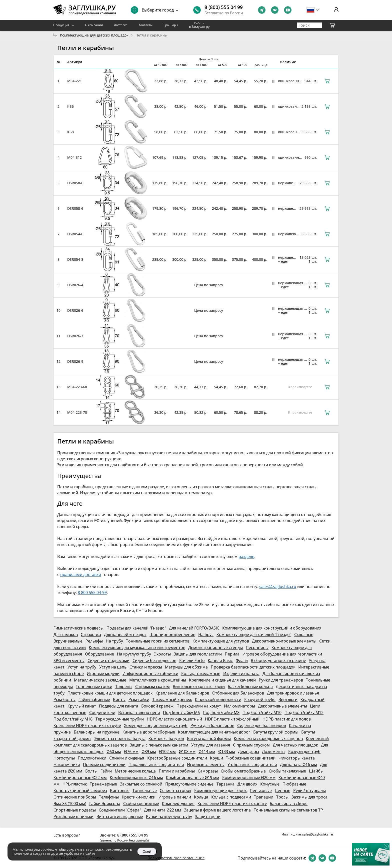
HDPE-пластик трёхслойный (232, 719)
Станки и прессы (146, 667)
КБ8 (70, 132)
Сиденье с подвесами (108, 660)
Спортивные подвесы (75, 810)
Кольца (201, 797)
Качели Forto (192, 660)
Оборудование (99, 654)
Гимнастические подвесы (78, 628)
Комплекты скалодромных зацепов (268, 738)
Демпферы (248, 751)
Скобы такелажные (287, 771)
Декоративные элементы (282, 706)
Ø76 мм (131, 751)
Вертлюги (288, 699)
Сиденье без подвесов (154, 660)
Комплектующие (178, 803)
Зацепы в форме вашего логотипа (217, 810)
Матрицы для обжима (186, 667)
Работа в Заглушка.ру (199, 25)
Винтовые (120, 790)
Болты (91, 771)
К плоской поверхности (218, 699)
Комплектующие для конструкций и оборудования (272, 628)
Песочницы (257, 647)
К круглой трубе (260, 699)
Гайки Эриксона (105, 803)
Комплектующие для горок (220, 790)
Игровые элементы (206, 764)
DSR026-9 (75, 361)
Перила (232, 654)
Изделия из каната (241, 673)
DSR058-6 (75, 183)
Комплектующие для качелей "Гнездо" (254, 634)
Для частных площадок (295, 745)
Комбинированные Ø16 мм (136, 777)
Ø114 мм (207, 751)
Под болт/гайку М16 (73, 719)
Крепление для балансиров (182, 693)
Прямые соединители (104, 764)
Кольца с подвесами (231, 797)
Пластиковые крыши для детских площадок (110, 693)
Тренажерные (103, 784)
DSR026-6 (75, 310)
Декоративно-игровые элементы (284, 641)
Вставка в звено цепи (139, 712)
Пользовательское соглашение (176, 858)
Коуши (216, 758)
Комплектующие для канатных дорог (214, 732)
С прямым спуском (251, 745)
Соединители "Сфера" (120, 810)
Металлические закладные (100, 680)
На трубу (114, 641)
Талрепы (124, 686)
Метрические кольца (135, 771)
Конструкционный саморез (80, 790)
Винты (119, 699)
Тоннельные (145, 790)
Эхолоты (162, 654)
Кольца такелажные (201, 673)
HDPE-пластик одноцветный (174, 719)
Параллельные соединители (156, 764)
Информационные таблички (150, 673)
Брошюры (171, 25)
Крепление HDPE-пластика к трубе (87, 725)
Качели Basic (220, 660)
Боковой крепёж (157, 706)
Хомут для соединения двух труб (156, 725)
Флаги (242, 660)
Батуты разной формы (209, 738)
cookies (47, 849)
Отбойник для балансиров (238, 693)
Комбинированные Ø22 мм (80, 777)
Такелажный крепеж (172, 699)
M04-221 (74, 81)
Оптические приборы (75, 797)
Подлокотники (92, 758)
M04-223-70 (77, 412)
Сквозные (304, 634)
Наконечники (67, 764)
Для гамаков (66, 634)
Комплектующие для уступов (221, 641)
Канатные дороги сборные (149, 732)
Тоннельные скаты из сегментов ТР (288, 810)
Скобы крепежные (141, 803)
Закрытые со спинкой (141, 784)
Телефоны (109, 797)
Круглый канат (82, 706)
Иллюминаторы (239, 706)
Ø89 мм (149, 751)
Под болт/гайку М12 (304, 712)
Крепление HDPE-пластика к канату (232, 803)
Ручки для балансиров (212, 725)
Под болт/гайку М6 (181, 712)
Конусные (270, 784)
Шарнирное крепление (172, 634)
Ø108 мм (187, 751)
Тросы (282, 797)
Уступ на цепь (113, 667)
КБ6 (70, 106)
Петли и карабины (177, 771)
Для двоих (247, 784)
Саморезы (208, 771)
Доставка (121, 25)
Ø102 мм (167, 751)
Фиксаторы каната (297, 758)
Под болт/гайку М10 (262, 712)
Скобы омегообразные (243, 771)
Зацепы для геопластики (198, 654)
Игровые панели (175, 797)
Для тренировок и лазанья (293, 693)
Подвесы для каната (119, 706)
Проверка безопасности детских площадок (253, 667)
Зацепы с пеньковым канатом (159, 745)
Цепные (282, 790)
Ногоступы (64, 758)
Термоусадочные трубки (120, 719)
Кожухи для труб (304, 751)
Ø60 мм (114, 751)
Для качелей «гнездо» (125, 634)
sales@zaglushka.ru (278, 586)
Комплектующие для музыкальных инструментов (137, 647)
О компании (94, 25)
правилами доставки (81, 574)
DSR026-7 (75, 336)
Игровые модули (103, 673)
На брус (206, 634)
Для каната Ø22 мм (162, 810)
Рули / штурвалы (309, 790)
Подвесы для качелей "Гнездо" (136, 628)
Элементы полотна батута (120, 738)
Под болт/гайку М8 (221, 712)
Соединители (102, 712)
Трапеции (264, 797)
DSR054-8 (75, 259)
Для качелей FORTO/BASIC (194, 628)
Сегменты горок (175, 790)
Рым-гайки (139, 699)
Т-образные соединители (251, 758)
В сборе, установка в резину (278, 660)
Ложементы (274, 751)
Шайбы (316, 771)
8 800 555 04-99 (92, 592)
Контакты (145, 25)
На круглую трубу (134, 654)
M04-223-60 (77, 387)
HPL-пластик (75, 784)
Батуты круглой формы (276, 732)
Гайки (106, 771)
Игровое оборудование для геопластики (282, 654)
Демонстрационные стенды (215, 647)
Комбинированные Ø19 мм (193, 777)
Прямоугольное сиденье (189, 784)
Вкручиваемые (68, 641)
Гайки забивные (94, 699)
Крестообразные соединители (177, 758)
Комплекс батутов (166, 738)
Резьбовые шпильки (73, 816)
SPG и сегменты (69, 660)
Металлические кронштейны (158, 680)
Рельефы (94, 641)
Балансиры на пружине (97, 732)
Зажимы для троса (309, 797)
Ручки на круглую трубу (169, 816)
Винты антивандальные (120, 816)
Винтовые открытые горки (199, 686)
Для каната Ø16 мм (298, 764)
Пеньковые (261, 790)
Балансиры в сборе (289, 803)
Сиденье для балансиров (262, 725)
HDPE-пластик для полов (287, 719)
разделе (246, 556)
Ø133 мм (227, 751)
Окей (147, 851)
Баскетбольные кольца (250, 686)
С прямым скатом (152, 686)
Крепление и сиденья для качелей (222, 680)
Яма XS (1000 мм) (70, 803)
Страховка (91, 634)
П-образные (294, 784)
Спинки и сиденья (127, 758)
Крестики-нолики (139, 797)
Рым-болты (64, 699)
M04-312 (74, 157)
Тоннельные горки (94, 686)
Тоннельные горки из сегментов (158, 641)
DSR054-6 (75, 234)
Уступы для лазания (211, 745)
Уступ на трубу (82, 667)
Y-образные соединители (252, 764)
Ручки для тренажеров (281, 680)
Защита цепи (208, 816)
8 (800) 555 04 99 (224, 7)
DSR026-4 (75, 285)
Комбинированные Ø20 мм (249, 777)
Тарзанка (225, 784)
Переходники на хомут (199, 706)
